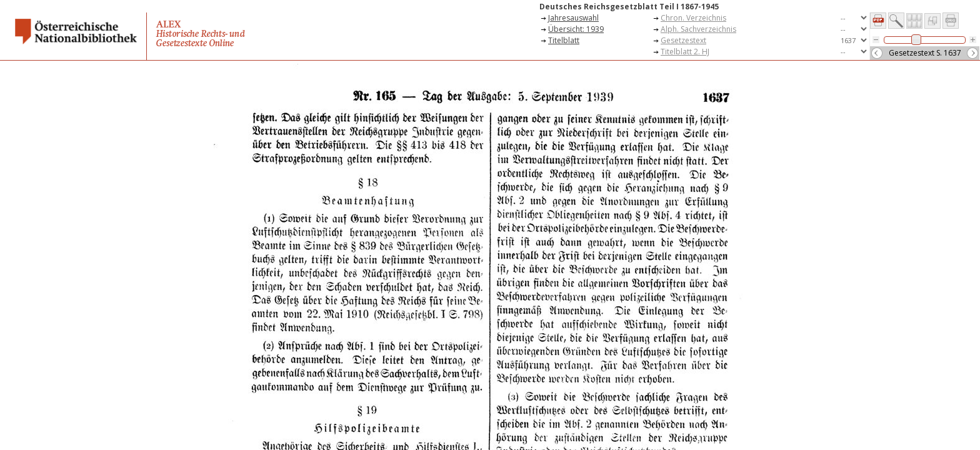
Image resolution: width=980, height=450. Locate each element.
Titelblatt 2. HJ (685, 52)
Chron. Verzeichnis (693, 18)
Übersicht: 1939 (576, 29)
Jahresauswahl (573, 18)
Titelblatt (564, 40)
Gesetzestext (683, 40)
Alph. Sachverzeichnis (698, 29)
